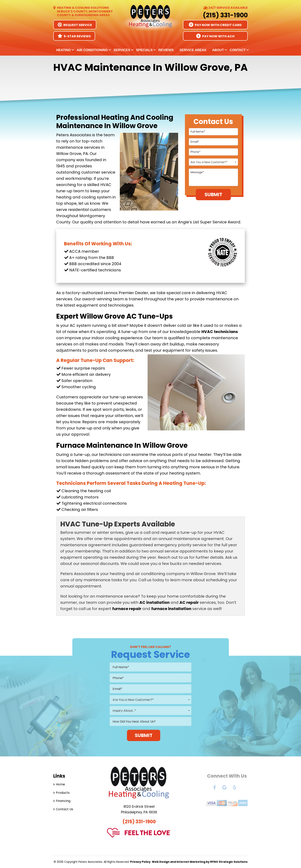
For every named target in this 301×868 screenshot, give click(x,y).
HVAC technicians (220, 332)
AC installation (154, 602)
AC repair (189, 602)
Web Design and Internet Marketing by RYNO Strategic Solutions (200, 862)
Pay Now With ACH (215, 36)
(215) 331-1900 (225, 15)
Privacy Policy (140, 862)
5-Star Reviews (74, 36)
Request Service (75, 25)
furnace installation (171, 609)
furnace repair (127, 609)
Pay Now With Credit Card (215, 25)
